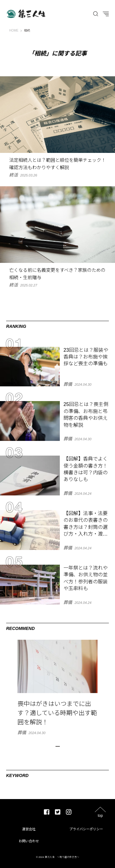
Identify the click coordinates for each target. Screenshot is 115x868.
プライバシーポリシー (86, 829)
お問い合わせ (29, 841)
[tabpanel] (57, 687)
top (100, 815)
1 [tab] (58, 746)
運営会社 (29, 829)
